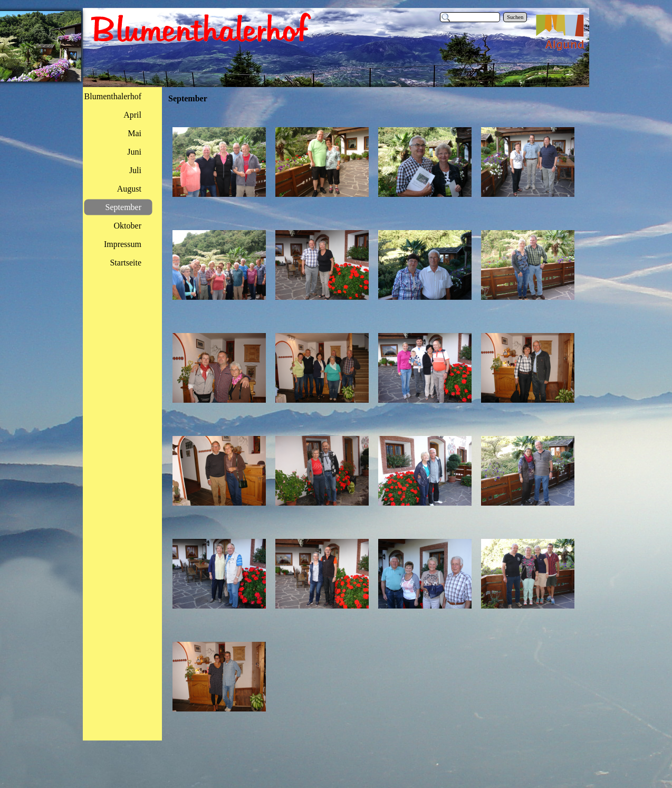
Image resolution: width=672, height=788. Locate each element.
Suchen (515, 17)
